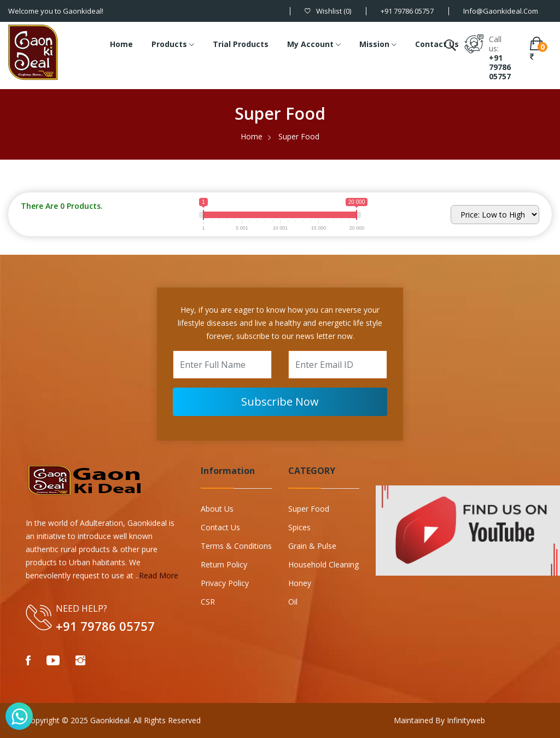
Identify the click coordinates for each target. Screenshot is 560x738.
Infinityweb (465, 720)
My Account (314, 45)
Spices (299, 527)
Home (121, 44)
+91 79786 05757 (500, 67)
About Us (217, 509)
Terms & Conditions (236, 546)
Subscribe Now (280, 402)
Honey (300, 583)
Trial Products (241, 44)
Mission (378, 45)
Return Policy (224, 564)
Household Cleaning (323, 564)
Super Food (309, 509)
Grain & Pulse (312, 546)
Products (173, 45)
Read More (159, 575)
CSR (208, 602)
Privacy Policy (225, 583)
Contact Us (437, 44)
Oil (293, 602)
